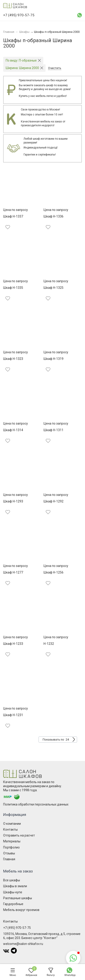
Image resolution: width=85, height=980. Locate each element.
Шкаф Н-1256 (53, 572)
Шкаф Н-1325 (53, 288)
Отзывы (9, 853)
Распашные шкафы (18, 898)
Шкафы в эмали (15, 886)
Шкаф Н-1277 (13, 572)
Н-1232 (49, 644)
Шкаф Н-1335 (13, 288)
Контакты (10, 829)
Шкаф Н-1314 (13, 430)
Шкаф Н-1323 (13, 359)
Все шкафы (12, 880)
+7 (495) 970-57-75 (17, 928)
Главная (9, 859)
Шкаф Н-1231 (13, 715)
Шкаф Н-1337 (13, 216)
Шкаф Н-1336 (53, 216)
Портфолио (11, 847)
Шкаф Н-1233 (13, 644)
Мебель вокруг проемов (21, 910)
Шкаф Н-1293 (13, 501)
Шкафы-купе (13, 892)
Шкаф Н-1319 (53, 359)
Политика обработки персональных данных (36, 804)
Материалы (12, 841)
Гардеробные (13, 904)
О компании (12, 824)
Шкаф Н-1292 (53, 501)
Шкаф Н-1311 (53, 430)
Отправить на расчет (19, 835)
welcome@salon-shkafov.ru (23, 944)
